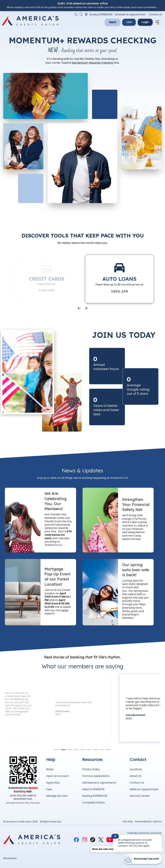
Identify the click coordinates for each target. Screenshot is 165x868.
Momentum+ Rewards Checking (92, 63)
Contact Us (155, 14)
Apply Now (53, 783)
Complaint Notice (93, 803)
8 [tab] (102, 751)
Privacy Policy (91, 769)
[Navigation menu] (158, 22)
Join (129, 22)
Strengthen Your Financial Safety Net (136, 504)
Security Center (140, 796)
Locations (136, 769)
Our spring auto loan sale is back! (136, 570)
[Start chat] (142, 859)
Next (86, 308)
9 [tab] (109, 751)
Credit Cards (55, 279)
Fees (49, 789)
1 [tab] (57, 751)
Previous (79, 308)
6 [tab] (89, 751)
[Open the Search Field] (81, 14)
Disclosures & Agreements (99, 783)
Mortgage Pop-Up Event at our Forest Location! (58, 577)
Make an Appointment (144, 789)
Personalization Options (148, 822)
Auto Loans (128, 279)
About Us (135, 776)
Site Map (128, 822)
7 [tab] (96, 751)
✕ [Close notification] (115, 836)
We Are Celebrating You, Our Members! (56, 501)
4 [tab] (76, 751)
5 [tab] (83, 751)
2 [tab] (63, 751)
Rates (50, 769)
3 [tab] (70, 751)
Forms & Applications (96, 776)
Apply (113, 22)
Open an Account (57, 776)
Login (145, 22)
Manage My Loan (57, 796)
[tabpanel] (119, 708)
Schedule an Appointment (130, 14)
